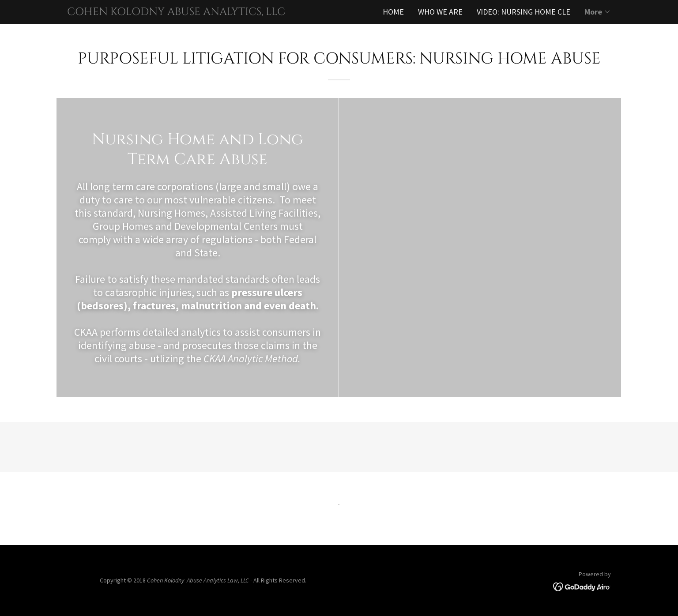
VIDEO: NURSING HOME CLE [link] (524, 12)
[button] (598, 12)
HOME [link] (393, 12)
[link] (203, 12)
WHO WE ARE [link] (440, 12)
